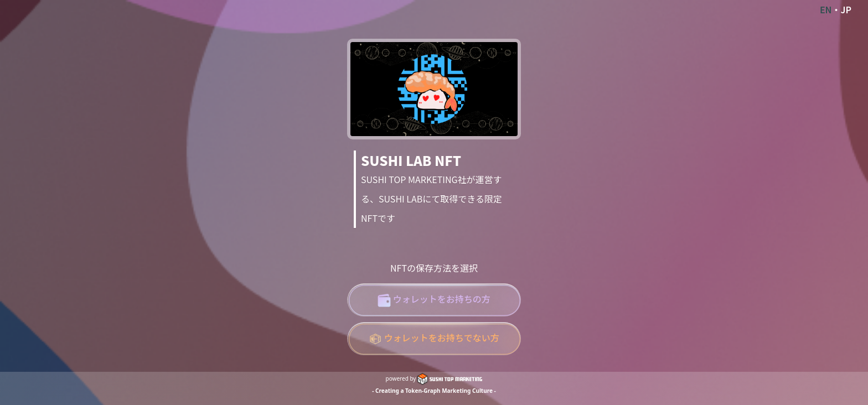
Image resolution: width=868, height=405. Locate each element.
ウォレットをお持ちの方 (434, 300)
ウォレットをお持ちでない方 (434, 338)
